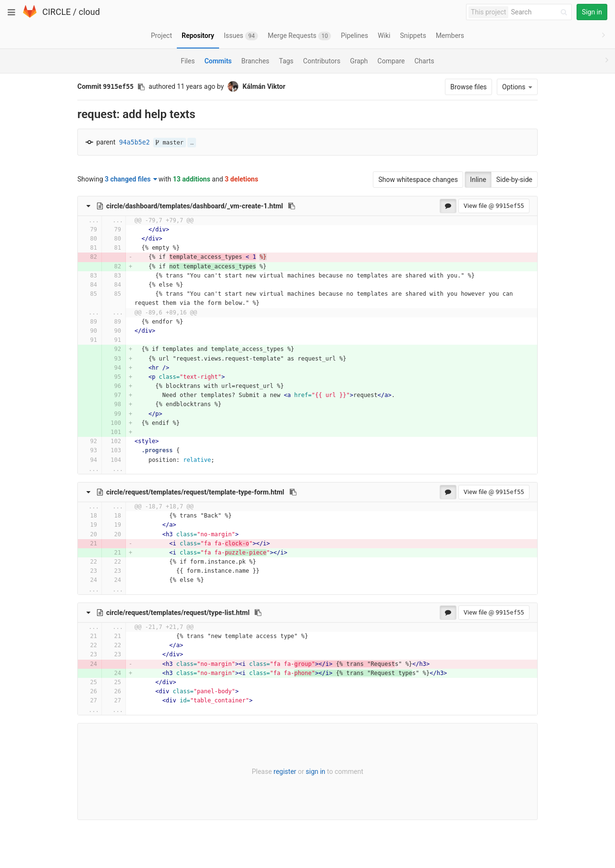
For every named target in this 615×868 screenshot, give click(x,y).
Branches (255, 61)
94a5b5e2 (135, 142)
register (285, 772)
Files (188, 61)
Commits (218, 61)
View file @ (494, 206)
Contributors (322, 61)
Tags (286, 61)
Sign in (592, 12)
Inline (478, 180)
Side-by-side (514, 180)
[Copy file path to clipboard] (292, 206)
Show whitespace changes (418, 180)
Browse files (468, 87)
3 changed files (131, 179)
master (170, 143)
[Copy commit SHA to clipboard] (141, 87)
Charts (424, 61)
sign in (315, 772)
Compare (391, 61)
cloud (89, 12)
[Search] (541, 12)
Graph (359, 61)
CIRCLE (56, 12)
